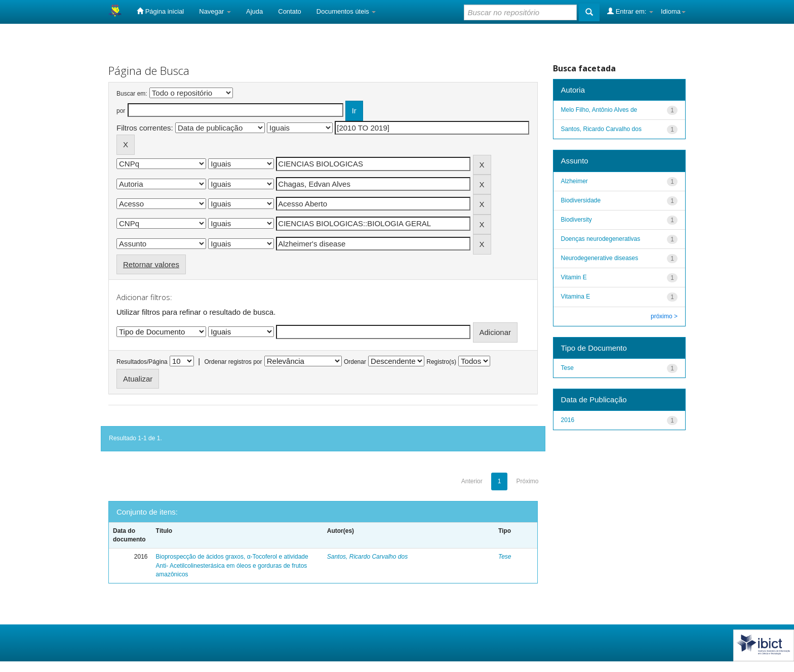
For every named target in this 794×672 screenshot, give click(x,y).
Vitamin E (574, 277)
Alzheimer (574, 181)
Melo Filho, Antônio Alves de (599, 110)
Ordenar (355, 362)
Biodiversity (577, 220)
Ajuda (254, 11)
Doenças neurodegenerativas (601, 239)
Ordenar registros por (233, 362)
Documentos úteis (346, 11)
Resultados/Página (142, 362)
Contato (290, 11)
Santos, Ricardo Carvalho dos (367, 557)
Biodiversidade (581, 200)
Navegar (215, 11)
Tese (505, 557)
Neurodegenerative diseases (600, 258)
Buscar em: (132, 94)
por (121, 111)
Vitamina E (576, 297)
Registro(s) (441, 362)
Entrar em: (630, 11)
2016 (568, 420)
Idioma (673, 11)
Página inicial (160, 11)
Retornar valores (151, 264)
